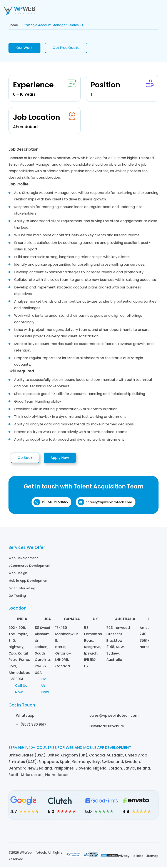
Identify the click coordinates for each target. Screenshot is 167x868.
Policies (137, 857)
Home (13, 25)
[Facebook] (84, 832)
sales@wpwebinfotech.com (114, 717)
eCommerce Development (29, 567)
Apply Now (65, 459)
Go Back (27, 459)
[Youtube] (108, 832)
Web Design (18, 574)
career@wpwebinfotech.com (105, 503)
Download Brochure (107, 727)
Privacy (124, 857)
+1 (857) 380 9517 (31, 726)
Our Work (24, 48)
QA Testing (17, 596)
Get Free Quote (66, 48)
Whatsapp (25, 717)
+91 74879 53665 (51, 503)
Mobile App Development (28, 581)
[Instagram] (72, 832)
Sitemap (152, 857)
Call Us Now (21, 690)
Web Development (23, 559)
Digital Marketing (22, 589)
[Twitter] (96, 832)
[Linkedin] (60, 832)
